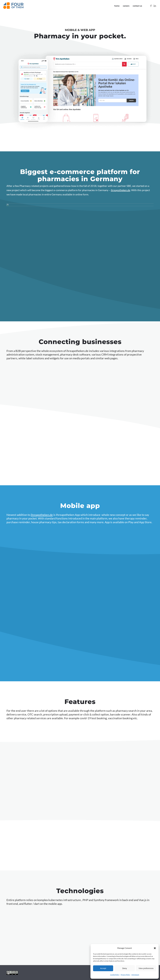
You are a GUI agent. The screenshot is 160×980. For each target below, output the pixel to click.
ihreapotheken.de (120, 190)
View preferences (146, 968)
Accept (103, 968)
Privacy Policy (125, 975)
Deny (125, 968)
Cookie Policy (115, 975)
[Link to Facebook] (151, 6)
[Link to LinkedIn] (155, 6)
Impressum (135, 975)
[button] (155, 948)
